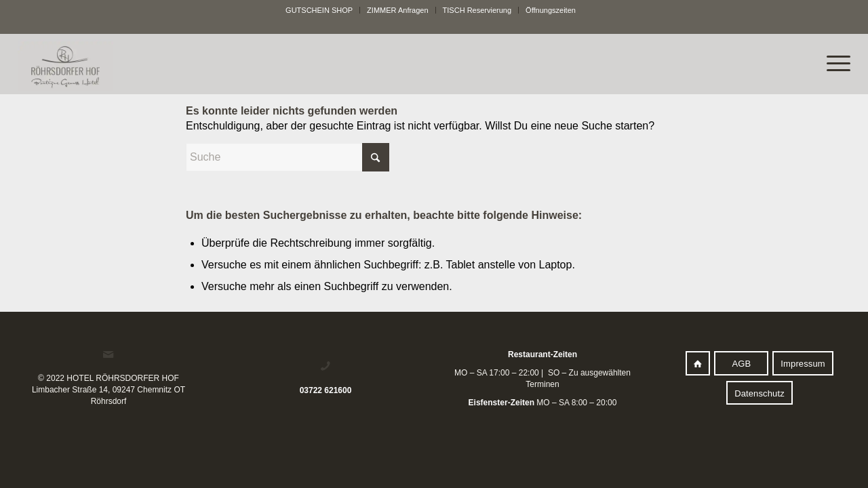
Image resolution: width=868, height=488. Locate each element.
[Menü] (832, 64)
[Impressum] (803, 363)
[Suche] (288, 157)
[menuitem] (319, 10)
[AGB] (741, 363)
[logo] (351, 65)
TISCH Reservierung (477, 10)
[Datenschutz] (759, 393)
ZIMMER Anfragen (397, 10)
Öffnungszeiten (551, 10)
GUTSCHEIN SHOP (319, 10)
